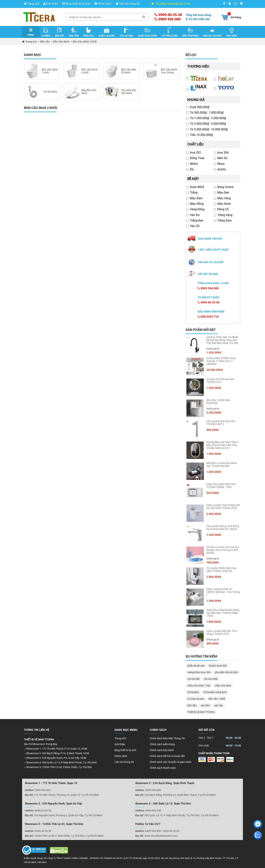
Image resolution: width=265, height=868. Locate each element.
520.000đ (212, 493)
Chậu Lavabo (107, 32)
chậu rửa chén (223, 686)
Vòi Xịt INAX (50, 92)
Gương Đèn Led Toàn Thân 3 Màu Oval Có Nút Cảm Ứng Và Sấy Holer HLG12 (222, 445)
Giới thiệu (51, 4)
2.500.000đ (214, 514)
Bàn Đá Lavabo (212, 32)
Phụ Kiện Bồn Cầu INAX (129, 92)
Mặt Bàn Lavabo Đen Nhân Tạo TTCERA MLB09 (222, 465)
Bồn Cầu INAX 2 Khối (85, 42)
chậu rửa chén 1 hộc (199, 686)
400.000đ (212, 430)
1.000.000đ (214, 472)
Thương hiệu (198, 66)
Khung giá (196, 100)
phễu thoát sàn (196, 666)
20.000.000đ (214, 370)
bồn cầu (192, 705)
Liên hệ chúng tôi (128, 4)
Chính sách (103, 4)
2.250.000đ (214, 413)
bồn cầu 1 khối (217, 699)
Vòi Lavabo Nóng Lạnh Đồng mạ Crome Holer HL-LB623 (223, 528)
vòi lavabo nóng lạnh (215, 692)
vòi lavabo (193, 692)
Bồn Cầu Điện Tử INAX (129, 71)
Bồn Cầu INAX (61, 42)
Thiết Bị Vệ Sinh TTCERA (201, 712)
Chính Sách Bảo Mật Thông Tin (167, 738)
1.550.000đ (214, 353)
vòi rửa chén (211, 679)
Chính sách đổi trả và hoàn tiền (167, 756)
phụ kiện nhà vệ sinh (226, 672)
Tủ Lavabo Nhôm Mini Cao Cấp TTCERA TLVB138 (221, 570)
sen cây (219, 705)
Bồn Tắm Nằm (190, 32)
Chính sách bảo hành (162, 750)
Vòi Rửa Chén (169, 32)
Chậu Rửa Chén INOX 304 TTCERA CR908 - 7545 (221, 486)
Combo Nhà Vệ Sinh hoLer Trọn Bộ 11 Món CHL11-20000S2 (221, 361)
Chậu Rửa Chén (147, 32)
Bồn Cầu (89, 32)
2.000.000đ (214, 577)
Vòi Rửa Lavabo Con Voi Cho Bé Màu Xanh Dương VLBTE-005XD (223, 550)
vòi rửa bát (194, 679)
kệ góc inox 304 (218, 666)
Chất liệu (195, 144)
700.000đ (212, 563)
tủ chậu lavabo (196, 699)
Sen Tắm (74, 32)
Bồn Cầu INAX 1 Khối (50, 71)
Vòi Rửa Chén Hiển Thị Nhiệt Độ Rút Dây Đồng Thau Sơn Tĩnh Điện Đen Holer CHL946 (222, 340)
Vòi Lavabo (126, 32)
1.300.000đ (214, 535)
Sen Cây (59, 32)
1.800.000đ (214, 622)
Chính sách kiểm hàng (162, 744)
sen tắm (205, 705)
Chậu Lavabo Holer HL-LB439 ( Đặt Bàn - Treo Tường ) (223, 592)
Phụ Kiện (231, 32)
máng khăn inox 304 (199, 672)
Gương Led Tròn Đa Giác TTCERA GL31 (220, 381)
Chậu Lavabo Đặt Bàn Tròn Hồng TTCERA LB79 (222, 632)
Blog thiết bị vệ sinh (76, 4)
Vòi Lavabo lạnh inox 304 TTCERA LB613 (221, 423)
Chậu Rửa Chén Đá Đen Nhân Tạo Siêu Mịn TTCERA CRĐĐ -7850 (223, 613)
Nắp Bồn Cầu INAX (89, 92)
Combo (46, 32)
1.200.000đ (214, 388)
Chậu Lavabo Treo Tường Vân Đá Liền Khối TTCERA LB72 (223, 507)
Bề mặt (193, 179)
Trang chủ (32, 4)
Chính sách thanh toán (163, 768)
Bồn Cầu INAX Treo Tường (169, 71)
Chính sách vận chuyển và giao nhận (171, 762)
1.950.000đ (214, 454)
